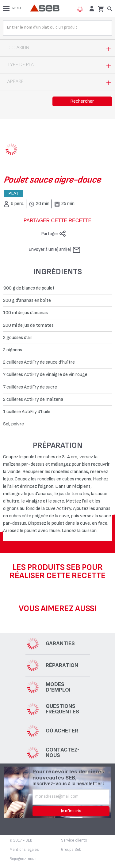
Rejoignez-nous (23, 859)
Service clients (74, 840)
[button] (91, 8)
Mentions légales (24, 850)
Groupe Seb (71, 850)
